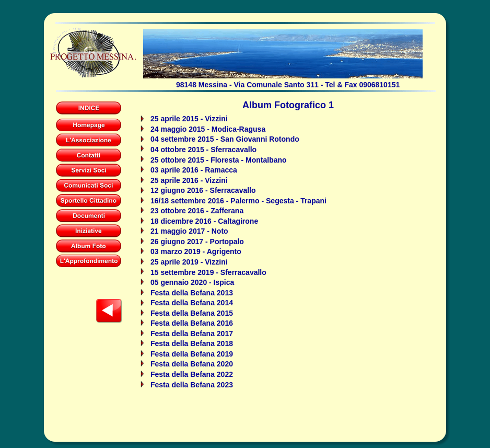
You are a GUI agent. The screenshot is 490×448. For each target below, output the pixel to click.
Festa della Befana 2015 (192, 313)
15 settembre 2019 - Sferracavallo (208, 272)
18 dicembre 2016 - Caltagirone (204, 221)
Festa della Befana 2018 (192, 343)
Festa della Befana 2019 (192, 354)
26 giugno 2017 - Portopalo (197, 242)
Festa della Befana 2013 (192, 293)
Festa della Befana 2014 (192, 303)
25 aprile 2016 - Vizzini (189, 180)
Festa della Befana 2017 (192, 334)
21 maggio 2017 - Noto (189, 231)
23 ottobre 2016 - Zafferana (197, 211)
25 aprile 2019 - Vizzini (189, 262)
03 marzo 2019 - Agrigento (196, 251)
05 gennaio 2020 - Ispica (192, 282)
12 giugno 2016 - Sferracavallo (203, 190)
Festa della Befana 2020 (192, 364)
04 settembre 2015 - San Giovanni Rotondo (225, 139)
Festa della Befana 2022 (192, 374)
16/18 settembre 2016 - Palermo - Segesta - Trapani (238, 201)
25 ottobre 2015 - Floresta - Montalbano (219, 160)
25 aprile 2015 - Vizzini (189, 119)
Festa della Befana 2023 (192, 385)
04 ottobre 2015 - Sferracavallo (203, 150)
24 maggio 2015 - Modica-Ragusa (208, 129)
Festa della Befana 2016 (192, 323)
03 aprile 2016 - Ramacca (194, 170)
